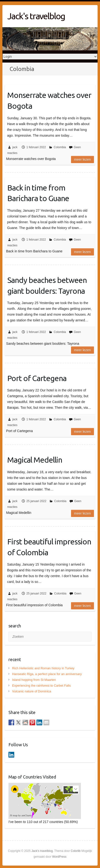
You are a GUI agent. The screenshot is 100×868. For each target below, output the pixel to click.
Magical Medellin (35, 460)
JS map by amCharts (21, 815)
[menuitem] (52, 805)
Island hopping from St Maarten (34, 680)
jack (15, 147)
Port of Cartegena (37, 378)
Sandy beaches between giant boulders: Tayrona (47, 285)
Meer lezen (82, 160)
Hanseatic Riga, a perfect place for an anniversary (47, 674)
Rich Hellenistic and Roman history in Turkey (43, 668)
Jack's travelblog (36, 16)
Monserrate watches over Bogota (49, 100)
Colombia (60, 147)
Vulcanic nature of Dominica (32, 691)
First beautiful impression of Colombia (49, 547)
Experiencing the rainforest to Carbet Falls (41, 686)
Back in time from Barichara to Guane (38, 193)
